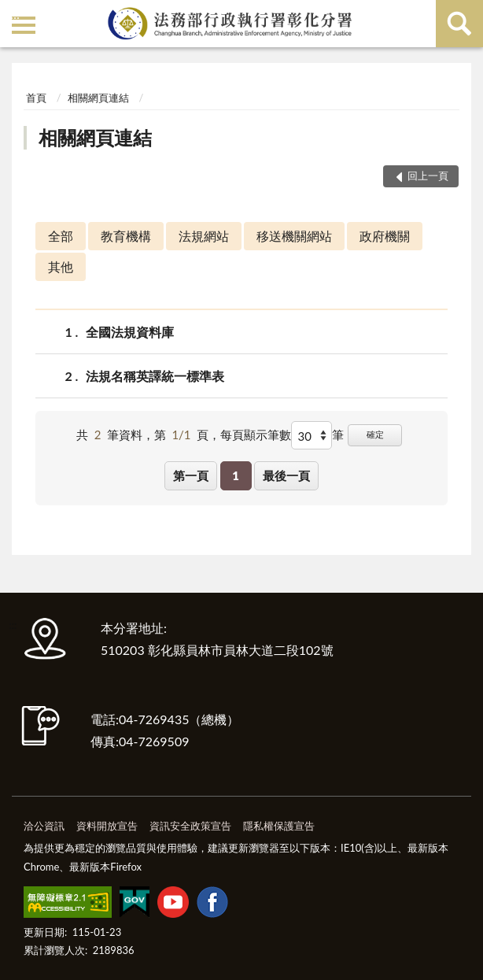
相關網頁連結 (98, 98)
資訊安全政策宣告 (190, 826)
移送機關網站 (294, 236)
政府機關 (385, 236)
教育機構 (126, 236)
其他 (61, 266)
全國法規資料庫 (130, 332)
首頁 (36, 98)
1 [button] (236, 475)
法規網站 (204, 236)
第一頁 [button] (191, 475)
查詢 (459, 24)
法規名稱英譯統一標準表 (155, 376)
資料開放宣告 (107, 826)
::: (15, 14)
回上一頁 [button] (428, 176)
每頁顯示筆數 (256, 435)
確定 (375, 434)
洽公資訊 (44, 826)
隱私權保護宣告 (279, 826)
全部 (61, 236)
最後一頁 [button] (286, 475)
